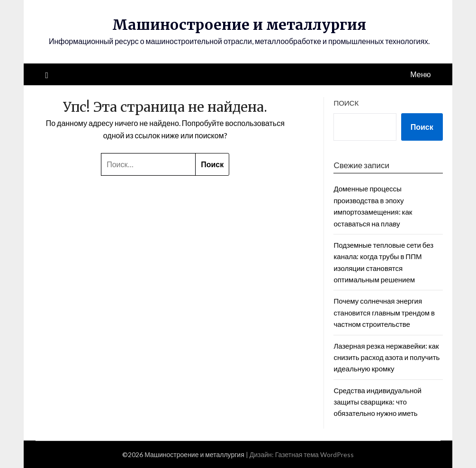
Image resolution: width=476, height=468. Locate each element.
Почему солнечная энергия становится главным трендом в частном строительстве (384, 312)
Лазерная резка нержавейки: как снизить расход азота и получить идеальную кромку (386, 357)
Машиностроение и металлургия (239, 25)
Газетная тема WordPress (314, 454)
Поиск (346, 103)
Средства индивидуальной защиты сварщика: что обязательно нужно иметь (377, 402)
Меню (420, 74)
